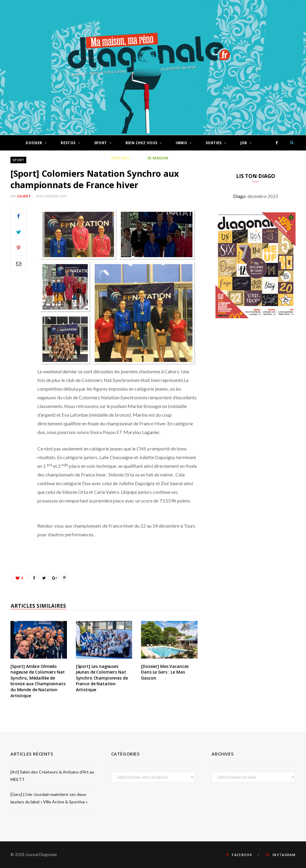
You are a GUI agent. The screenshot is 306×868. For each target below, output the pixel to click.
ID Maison (158, 158)
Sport (101, 143)
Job (244, 143)
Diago (240, 196)
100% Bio (120, 158)
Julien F (24, 196)
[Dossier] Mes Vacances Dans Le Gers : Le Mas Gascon (165, 672)
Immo (181, 143)
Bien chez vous (141, 143)
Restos (68, 143)
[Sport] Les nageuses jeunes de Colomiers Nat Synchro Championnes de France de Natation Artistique (102, 678)
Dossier (34, 143)
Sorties (214, 143)
